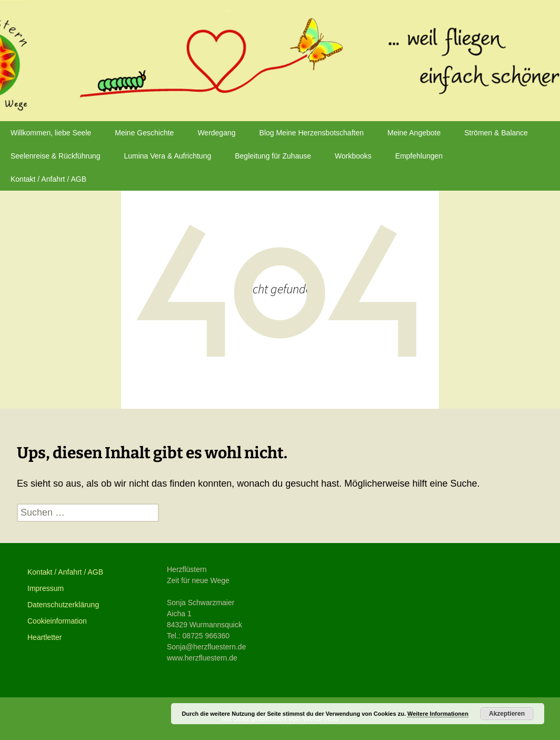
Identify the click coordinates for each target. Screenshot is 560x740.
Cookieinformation (57, 621)
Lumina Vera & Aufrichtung (167, 156)
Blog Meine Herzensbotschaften (312, 133)
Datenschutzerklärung (63, 605)
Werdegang (216, 133)
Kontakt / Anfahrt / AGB (48, 179)
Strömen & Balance (496, 133)
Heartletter (44, 637)
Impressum (46, 588)
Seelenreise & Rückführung (55, 156)
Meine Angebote (414, 133)
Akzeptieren (507, 714)
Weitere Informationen (438, 714)
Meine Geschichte (144, 133)
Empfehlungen (419, 156)
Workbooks (353, 156)
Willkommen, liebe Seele (51, 133)
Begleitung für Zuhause (273, 156)
